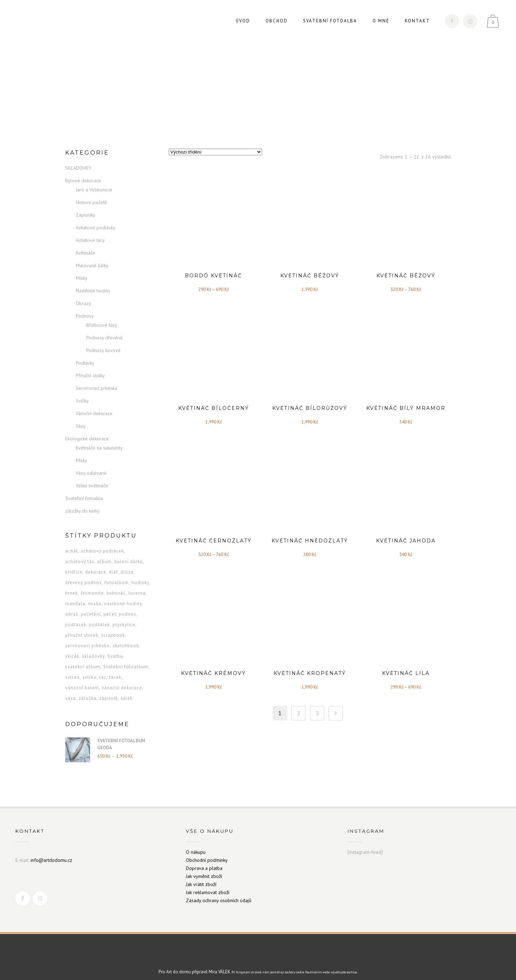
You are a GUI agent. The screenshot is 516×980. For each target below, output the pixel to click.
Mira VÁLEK (220, 965)
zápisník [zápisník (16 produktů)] (109, 691)
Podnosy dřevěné (105, 331)
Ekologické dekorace (87, 432)
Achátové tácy (90, 233)
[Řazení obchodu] (215, 145)
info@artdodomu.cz (51, 853)
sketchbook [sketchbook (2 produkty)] (126, 639)
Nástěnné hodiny (93, 284)
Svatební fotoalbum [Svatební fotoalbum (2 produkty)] (126, 660)
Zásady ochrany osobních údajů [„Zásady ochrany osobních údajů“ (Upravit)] (219, 893)
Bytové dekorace (83, 174)
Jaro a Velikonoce (94, 183)
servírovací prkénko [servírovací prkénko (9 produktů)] (88, 639)
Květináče (86, 246)
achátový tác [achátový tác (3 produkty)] (80, 555)
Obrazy (83, 296)
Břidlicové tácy (102, 318)
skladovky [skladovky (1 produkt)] (93, 649)
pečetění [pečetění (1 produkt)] (91, 607)
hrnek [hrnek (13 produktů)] (72, 586)
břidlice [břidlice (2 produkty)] (74, 565)
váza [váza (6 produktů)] (71, 691)
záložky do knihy (82, 504)
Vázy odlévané (91, 466)
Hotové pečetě (91, 195)
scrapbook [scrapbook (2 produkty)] (113, 628)
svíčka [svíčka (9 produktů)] (89, 670)
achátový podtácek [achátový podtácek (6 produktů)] (102, 544)
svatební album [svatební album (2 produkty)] (83, 660)
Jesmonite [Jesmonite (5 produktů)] (92, 586)
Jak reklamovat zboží (208, 885)
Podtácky (85, 356)
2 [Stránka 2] (299, 706)
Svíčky (82, 394)
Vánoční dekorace (94, 406)
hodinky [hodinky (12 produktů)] (140, 576)
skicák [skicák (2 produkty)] (72, 649)
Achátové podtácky (96, 221)
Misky (82, 271)
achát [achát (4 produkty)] (72, 544)
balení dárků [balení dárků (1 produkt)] (129, 555)
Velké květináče (92, 479)
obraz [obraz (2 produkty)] (72, 607)
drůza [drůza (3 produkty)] (127, 565)
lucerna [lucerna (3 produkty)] (137, 586)
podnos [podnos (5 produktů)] (128, 607)
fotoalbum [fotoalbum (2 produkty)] (117, 576)
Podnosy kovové (103, 343)
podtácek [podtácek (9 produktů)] (76, 618)
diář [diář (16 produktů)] (113, 565)
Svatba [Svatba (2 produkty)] (115, 649)
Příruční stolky (90, 369)
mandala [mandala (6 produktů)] (75, 597)
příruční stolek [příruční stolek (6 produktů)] (82, 628)
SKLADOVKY (78, 161)
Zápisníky (86, 208)
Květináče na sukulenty (99, 441)
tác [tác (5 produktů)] (103, 670)
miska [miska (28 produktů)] (95, 597)
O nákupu (196, 845)
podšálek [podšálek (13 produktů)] (99, 618)
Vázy (81, 419)
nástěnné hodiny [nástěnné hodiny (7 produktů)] (123, 597)
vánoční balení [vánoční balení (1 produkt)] (82, 681)
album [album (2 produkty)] (104, 555)
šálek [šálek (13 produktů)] (127, 691)
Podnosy (85, 309)
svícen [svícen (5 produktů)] (72, 670)
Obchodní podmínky (207, 853)
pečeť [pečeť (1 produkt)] (110, 607)
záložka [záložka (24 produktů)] (88, 691)
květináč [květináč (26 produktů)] (116, 586)
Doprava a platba (204, 861)
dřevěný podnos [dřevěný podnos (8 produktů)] (83, 576)
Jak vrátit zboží (201, 877)
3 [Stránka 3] (317, 706)
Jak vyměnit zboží (204, 869)
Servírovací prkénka (96, 381)
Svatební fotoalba (84, 491)
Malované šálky (92, 258)
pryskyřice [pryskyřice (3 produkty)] (124, 618)
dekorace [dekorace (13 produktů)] (96, 565)
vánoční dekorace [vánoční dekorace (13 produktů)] (122, 681)
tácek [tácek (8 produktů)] (115, 670)
